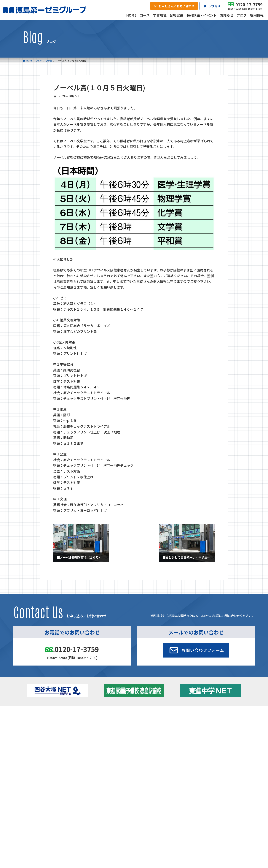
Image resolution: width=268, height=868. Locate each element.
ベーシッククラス (46, 741)
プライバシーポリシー (233, 775)
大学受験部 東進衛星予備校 (157, 720)
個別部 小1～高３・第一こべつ (157, 725)
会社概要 (105, 750)
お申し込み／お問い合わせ (225, 750)
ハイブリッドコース (100, 731)
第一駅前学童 (147, 730)
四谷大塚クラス (45, 736)
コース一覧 (34, 714)
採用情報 (178, 750)
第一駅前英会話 (148, 735)
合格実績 (32, 750)
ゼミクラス (43, 731)
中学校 (90, 720)
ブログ (205, 730)
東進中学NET (99, 736)
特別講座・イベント (212, 720)
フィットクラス (45, 726)
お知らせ (206, 725)
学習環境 (69, 750)
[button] (196, 650)
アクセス (142, 750)
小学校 (38, 720)
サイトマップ (212, 775)
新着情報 (199, 714)
